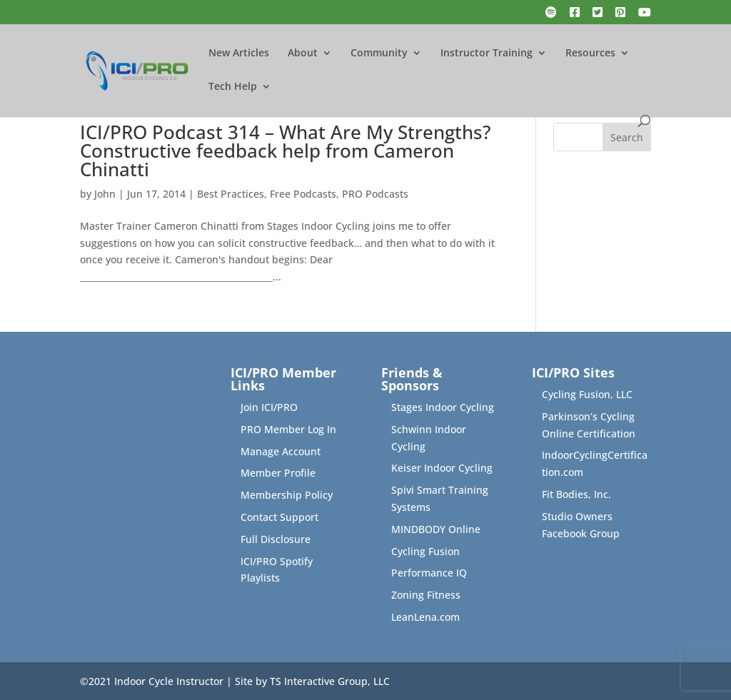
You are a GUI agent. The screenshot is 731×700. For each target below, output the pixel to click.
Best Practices (231, 194)
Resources (590, 54)
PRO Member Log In (288, 429)
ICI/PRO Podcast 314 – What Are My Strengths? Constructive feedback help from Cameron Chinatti (286, 151)
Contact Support (279, 517)
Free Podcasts (303, 194)
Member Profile (278, 473)
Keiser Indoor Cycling (442, 468)
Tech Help (233, 87)
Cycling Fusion (425, 551)
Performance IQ (429, 573)
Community (379, 54)
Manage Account (281, 451)
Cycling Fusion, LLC (587, 394)
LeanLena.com (425, 617)
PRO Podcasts (375, 194)
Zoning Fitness (426, 595)
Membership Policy (287, 495)
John (105, 194)
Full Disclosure (276, 539)
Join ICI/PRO (269, 407)
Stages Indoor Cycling (443, 407)
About (303, 54)
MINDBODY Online (436, 529)
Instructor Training (487, 54)
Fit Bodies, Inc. (576, 494)
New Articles (239, 54)
